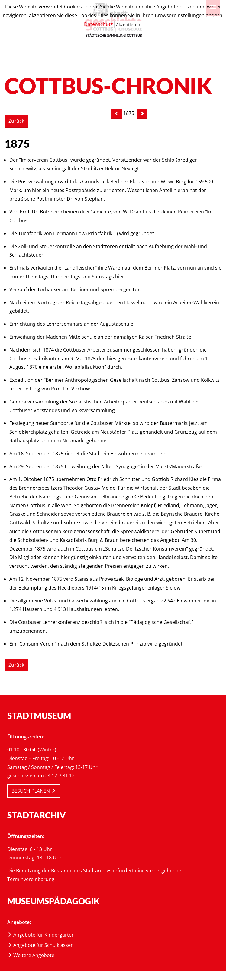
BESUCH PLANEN (34, 791)
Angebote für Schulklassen (40, 945)
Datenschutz (98, 24)
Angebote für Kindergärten (41, 935)
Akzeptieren (128, 25)
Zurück (16, 121)
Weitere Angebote (31, 955)
